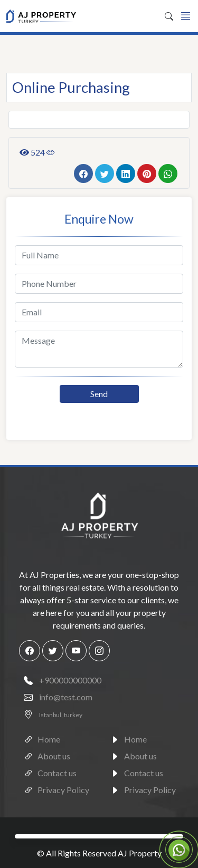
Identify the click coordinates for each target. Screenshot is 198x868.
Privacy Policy (54, 788)
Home (40, 738)
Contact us (48, 771)
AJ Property (140, 853)
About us (45, 755)
